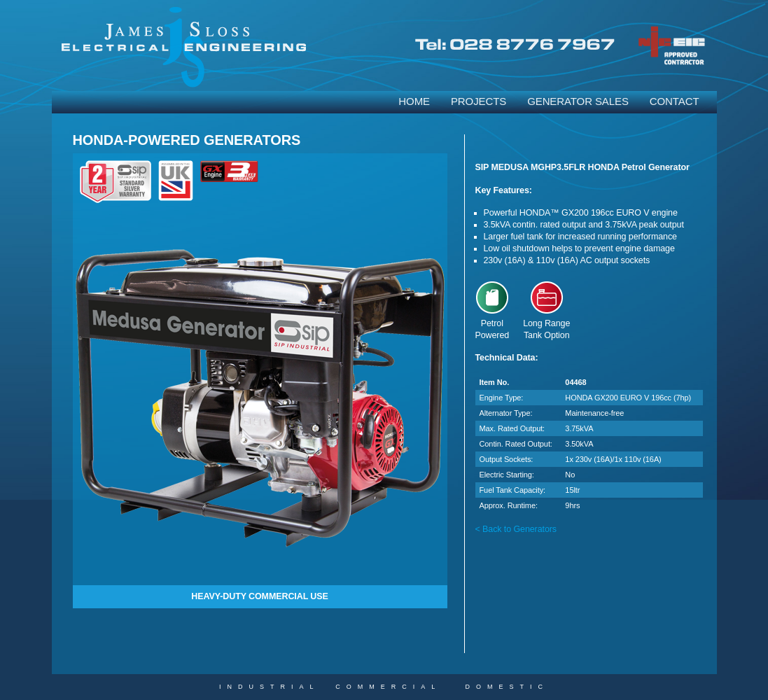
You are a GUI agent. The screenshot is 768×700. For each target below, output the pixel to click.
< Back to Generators (516, 529)
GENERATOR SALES (578, 101)
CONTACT (675, 101)
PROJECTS (479, 101)
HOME (414, 101)
